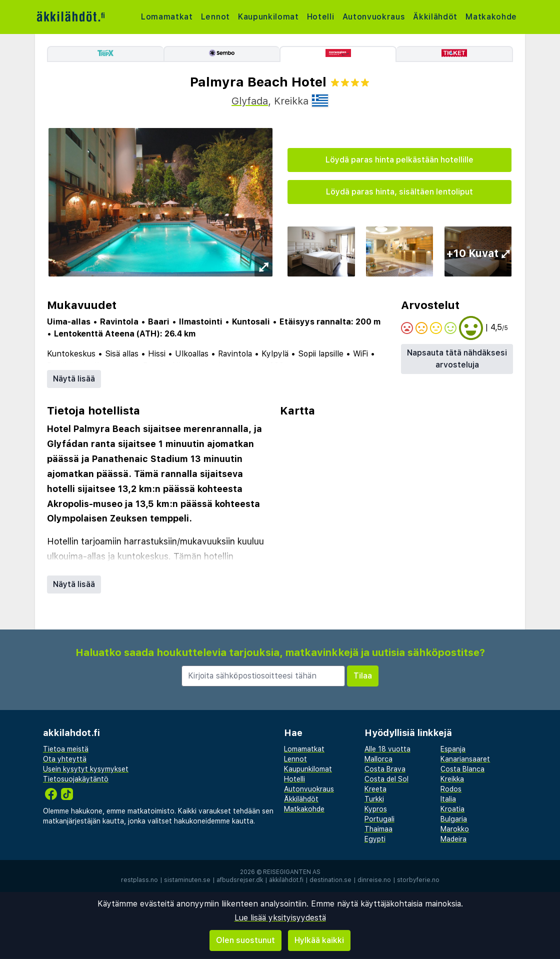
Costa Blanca (462, 769)
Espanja (453, 749)
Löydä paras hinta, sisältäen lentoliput (399, 192)
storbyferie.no (418, 880)
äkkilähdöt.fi (286, 880)
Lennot (216, 17)
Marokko (455, 829)
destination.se (330, 880)
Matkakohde (495, 17)
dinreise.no (374, 880)
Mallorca (378, 759)
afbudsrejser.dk (240, 880)
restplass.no (139, 880)
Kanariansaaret (465, 759)
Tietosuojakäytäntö (76, 779)
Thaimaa (378, 829)
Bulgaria (454, 819)
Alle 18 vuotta (387, 749)
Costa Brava (385, 769)
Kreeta (375, 789)
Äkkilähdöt (438, 17)
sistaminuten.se (187, 880)
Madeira (453, 839)
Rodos (451, 789)
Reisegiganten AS (292, 872)
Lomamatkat (167, 17)
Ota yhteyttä (65, 759)
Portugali (379, 819)
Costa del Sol (386, 779)
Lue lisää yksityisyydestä (280, 918)
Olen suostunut (245, 940)
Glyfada (250, 101)
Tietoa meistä (66, 749)
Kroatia (452, 809)
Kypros (376, 809)
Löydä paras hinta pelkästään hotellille (399, 160)
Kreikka (452, 779)
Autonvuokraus (376, 17)
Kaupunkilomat (270, 17)
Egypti (375, 839)
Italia (448, 799)
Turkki (374, 799)
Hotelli (322, 17)
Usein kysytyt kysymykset (86, 769)
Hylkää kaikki (319, 940)
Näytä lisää (74, 379)
